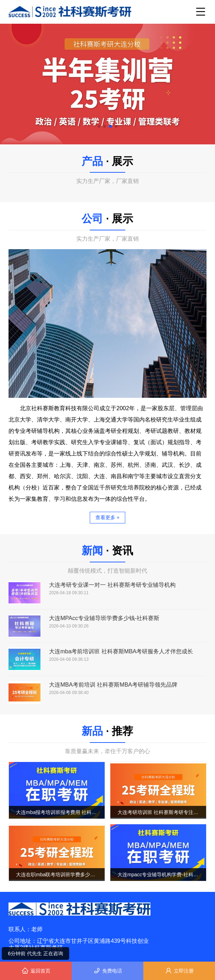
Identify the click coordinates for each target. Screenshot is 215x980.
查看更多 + (107, 517)
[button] (99, 126)
